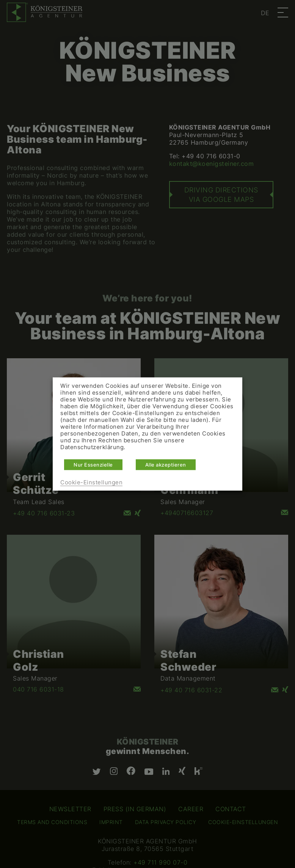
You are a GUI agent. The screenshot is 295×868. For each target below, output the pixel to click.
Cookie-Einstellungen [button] (91, 482)
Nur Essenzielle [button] (93, 465)
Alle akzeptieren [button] (166, 465)
